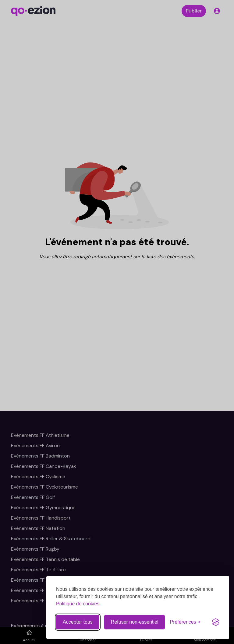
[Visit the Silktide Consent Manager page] (216, 622)
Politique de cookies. (78, 604)
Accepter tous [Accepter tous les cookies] (78, 622)
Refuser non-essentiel (135, 622)
